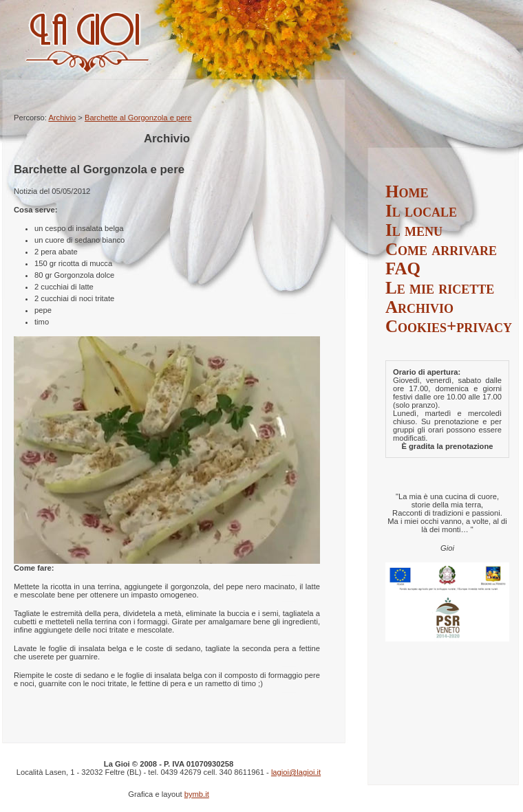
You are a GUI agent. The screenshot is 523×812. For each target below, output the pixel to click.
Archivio (62, 118)
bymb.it (197, 794)
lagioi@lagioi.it (296, 772)
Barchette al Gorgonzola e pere (138, 118)
